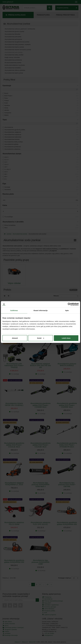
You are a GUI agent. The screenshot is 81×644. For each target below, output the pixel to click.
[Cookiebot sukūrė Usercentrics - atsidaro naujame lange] (69, 304)
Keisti (41, 338)
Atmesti (15, 338)
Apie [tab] (67, 310)
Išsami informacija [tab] (41, 310)
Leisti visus (66, 338)
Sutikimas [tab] (14, 310)
